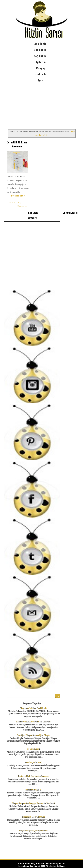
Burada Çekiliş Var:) (33, 762)
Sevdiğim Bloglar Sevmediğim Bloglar (33, 735)
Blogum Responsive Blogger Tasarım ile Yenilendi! (33, 803)
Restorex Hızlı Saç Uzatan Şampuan (33, 776)
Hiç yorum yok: (22, 206)
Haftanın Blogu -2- (33, 789)
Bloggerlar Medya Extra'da (33, 816)
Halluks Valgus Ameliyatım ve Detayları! (34, 721)
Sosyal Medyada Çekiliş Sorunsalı (33, 830)
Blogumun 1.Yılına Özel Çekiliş (33, 707)
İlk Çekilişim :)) (33, 748)
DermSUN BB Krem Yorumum (17, 144)
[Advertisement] (41, 103)
